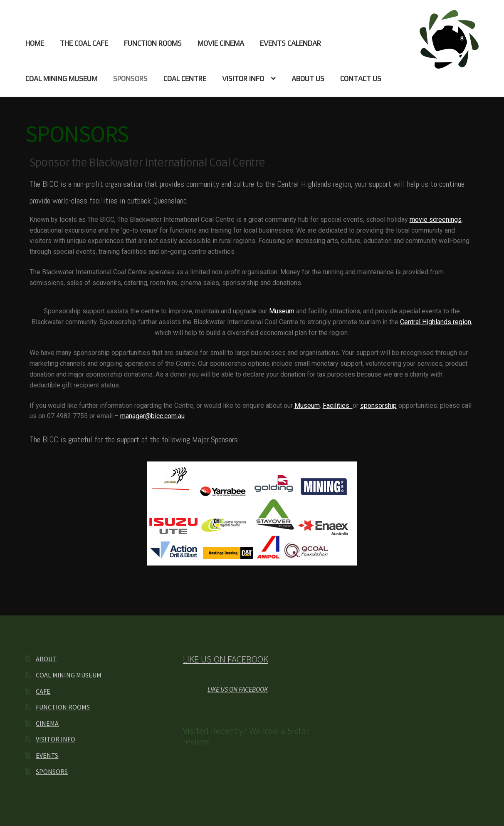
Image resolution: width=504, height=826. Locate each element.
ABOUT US (308, 79)
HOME (35, 43)
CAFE (43, 691)
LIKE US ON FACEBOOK (226, 659)
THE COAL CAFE (84, 43)
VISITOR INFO (243, 79)
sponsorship (378, 406)
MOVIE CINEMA (221, 43)
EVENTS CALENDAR (290, 43)
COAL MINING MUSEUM (61, 79)
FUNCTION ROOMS (153, 43)
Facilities (338, 406)
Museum (282, 311)
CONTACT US (361, 79)
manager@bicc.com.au (152, 416)
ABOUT (46, 659)
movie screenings (436, 220)
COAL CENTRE (185, 79)
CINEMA (47, 723)
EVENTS (47, 755)
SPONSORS (130, 79)
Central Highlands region (436, 322)
